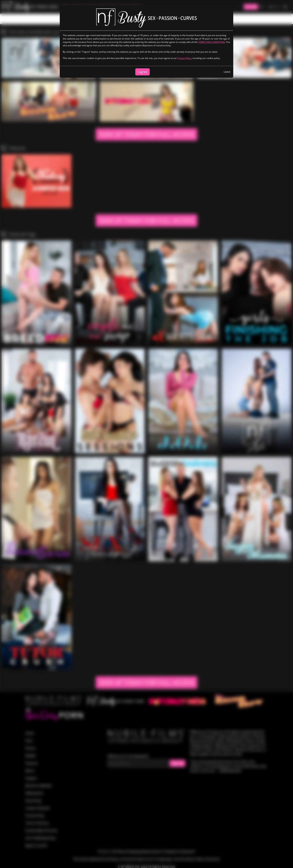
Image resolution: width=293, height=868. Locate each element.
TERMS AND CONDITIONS (212, 42)
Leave (227, 72)
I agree (142, 72)
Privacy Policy (184, 58)
